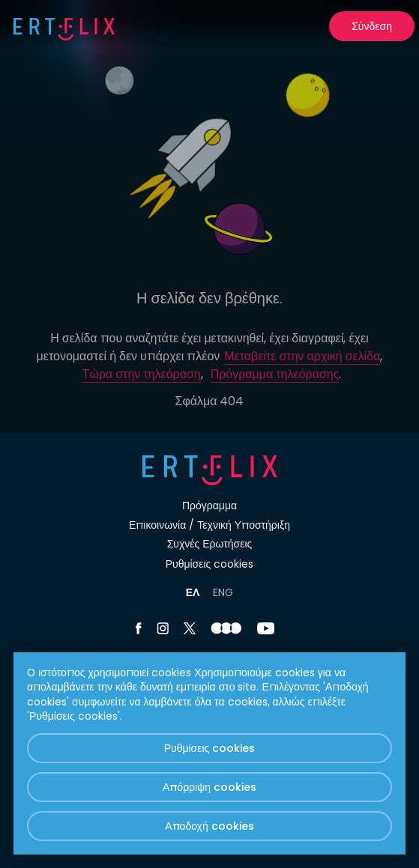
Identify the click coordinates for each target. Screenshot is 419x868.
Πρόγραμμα (209, 506)
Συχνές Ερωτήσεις (210, 544)
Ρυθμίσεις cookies (210, 564)
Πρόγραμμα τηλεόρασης (275, 374)
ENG (223, 592)
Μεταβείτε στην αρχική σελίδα (302, 356)
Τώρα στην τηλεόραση (142, 374)
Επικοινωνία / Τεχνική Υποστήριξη (209, 525)
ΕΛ (193, 592)
